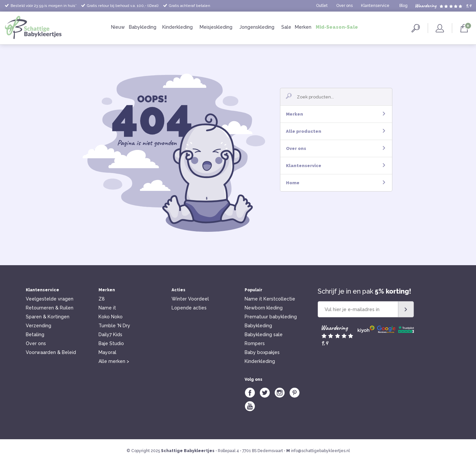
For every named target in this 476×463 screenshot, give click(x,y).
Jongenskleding (257, 27)
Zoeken (416, 28)
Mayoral (107, 352)
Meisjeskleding (216, 27)
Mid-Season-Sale (337, 27)
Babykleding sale (264, 335)
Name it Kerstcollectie (270, 299)
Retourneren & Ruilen (50, 308)
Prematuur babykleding (271, 317)
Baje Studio (111, 343)
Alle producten (336, 131)
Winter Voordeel (190, 299)
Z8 (102, 299)
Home (336, 183)
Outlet (322, 6)
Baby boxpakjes (262, 352)
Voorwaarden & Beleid (51, 352)
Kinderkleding (178, 27)
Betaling (35, 335)
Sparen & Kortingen (48, 317)
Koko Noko (111, 317)
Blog (403, 6)
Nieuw (118, 27)
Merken (303, 27)
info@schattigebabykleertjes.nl (320, 451)
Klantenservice (375, 6)
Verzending (39, 326)
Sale (286, 27)
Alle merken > (114, 361)
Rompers (255, 343)
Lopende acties (189, 308)
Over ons (344, 6)
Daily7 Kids (110, 335)
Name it (107, 308)
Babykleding (143, 27)
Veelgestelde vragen (50, 299)
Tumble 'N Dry (114, 326)
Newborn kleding (264, 308)
